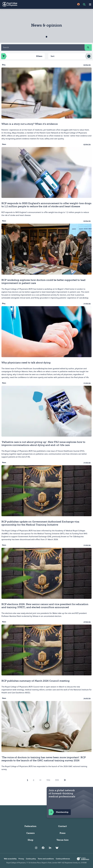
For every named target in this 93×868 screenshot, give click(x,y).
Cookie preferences (63, 859)
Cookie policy (31, 859)
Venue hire (63, 840)
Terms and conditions (46, 859)
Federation (30, 826)
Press (63, 833)
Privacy (21, 859)
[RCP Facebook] (43, 848)
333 (57, 780)
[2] (65, 780)
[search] (88, 47)
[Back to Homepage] (23, 4)
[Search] (43, 47)
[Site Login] (78, 4)
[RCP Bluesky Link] (57, 848)
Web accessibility (10, 859)
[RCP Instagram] (36, 848)
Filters (22, 56)
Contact (62, 826)
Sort (53, 56)
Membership (59, 812)
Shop (30, 840)
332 (48, 780)
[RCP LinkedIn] (50, 848)
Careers (30, 833)
